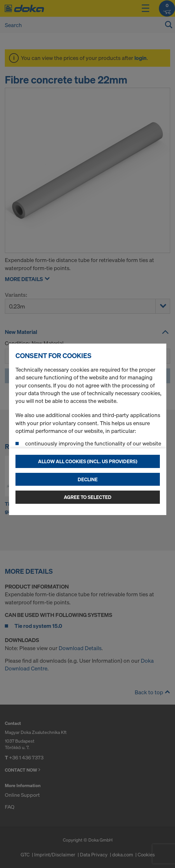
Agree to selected (88, 497)
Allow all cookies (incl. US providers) (88, 461)
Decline (88, 479)
